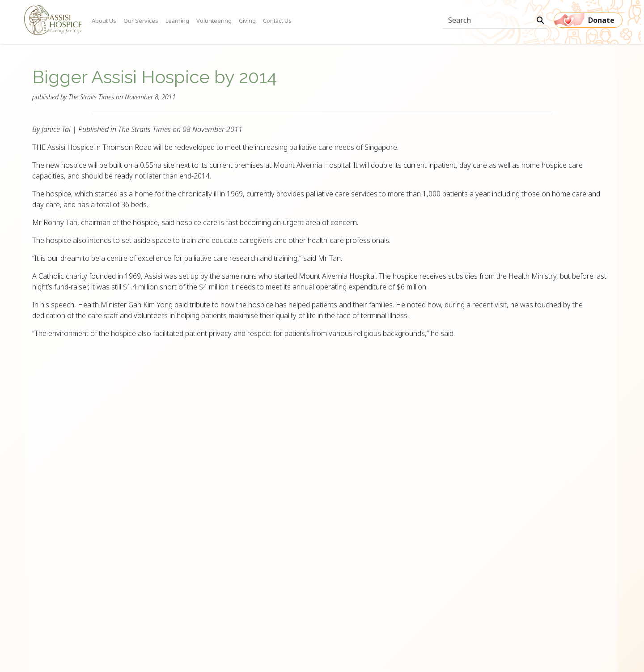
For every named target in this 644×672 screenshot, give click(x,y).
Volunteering (214, 21)
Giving (247, 21)
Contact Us (277, 21)
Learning (177, 21)
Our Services (141, 21)
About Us (104, 21)
